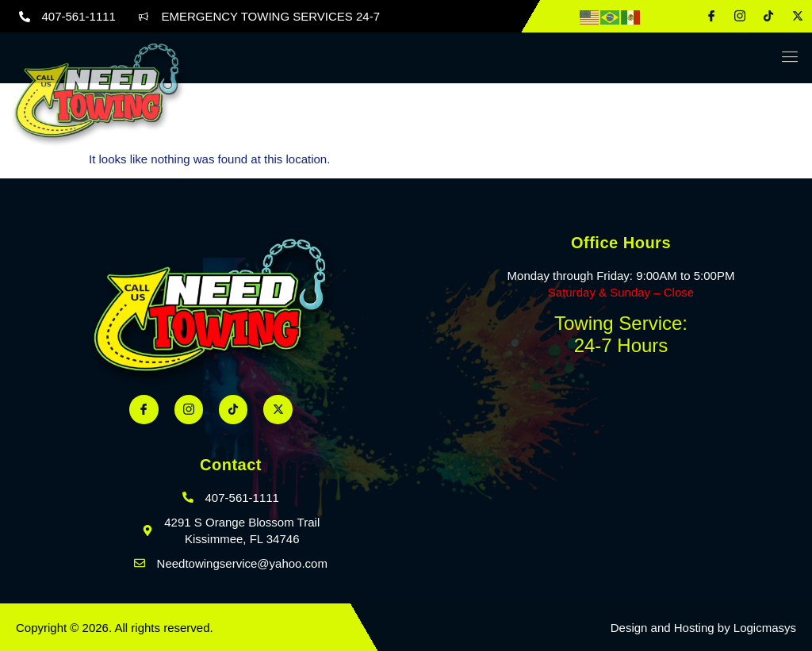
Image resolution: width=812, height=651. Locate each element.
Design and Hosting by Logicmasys (703, 628)
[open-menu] (786, 58)
